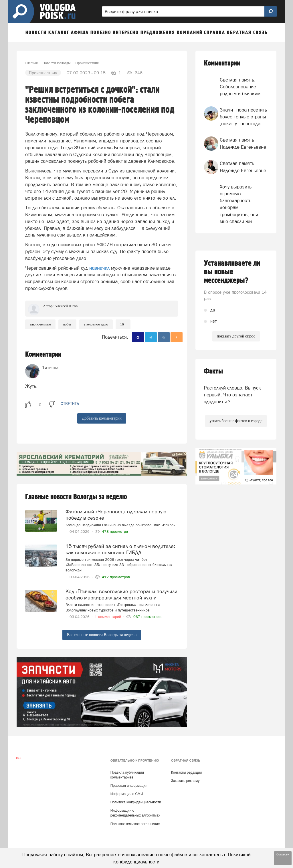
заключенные (40, 324)
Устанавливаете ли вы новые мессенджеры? (232, 272)
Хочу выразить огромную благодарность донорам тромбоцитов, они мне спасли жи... (239, 204)
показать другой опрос (236, 336)
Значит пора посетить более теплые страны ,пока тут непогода (243, 117)
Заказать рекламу (185, 781)
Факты (213, 371)
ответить (70, 404)
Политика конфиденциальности (136, 802)
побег (67, 324)
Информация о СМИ (127, 794)
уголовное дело (96, 324)
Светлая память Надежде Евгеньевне (243, 143)
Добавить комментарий (102, 418)
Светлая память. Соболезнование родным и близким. (241, 87)
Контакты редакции (186, 772)
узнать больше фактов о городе (236, 421)
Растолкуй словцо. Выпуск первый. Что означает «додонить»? (232, 395)
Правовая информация (129, 786)
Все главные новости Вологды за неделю (102, 635)
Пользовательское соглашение (135, 824)
